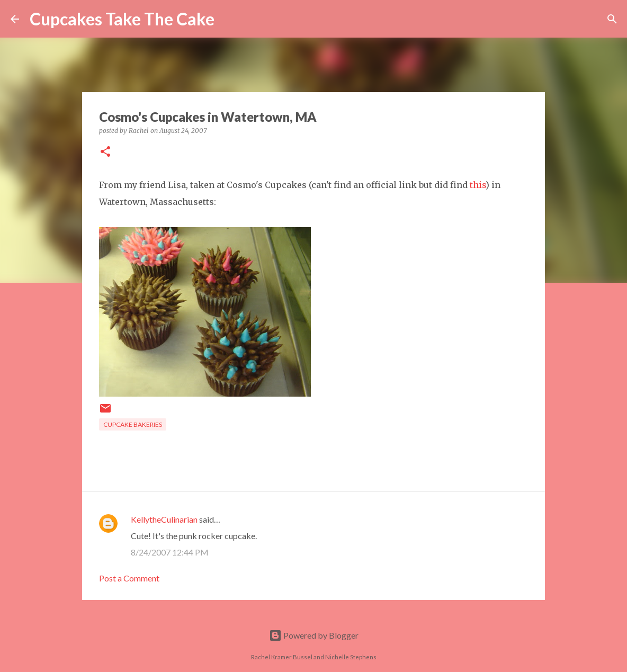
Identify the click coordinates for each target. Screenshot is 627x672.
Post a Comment (129, 578)
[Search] (229, 19)
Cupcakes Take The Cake (122, 19)
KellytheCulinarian (164, 519)
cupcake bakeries (133, 424)
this (478, 185)
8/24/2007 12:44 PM (170, 552)
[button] (105, 152)
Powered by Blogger (314, 635)
